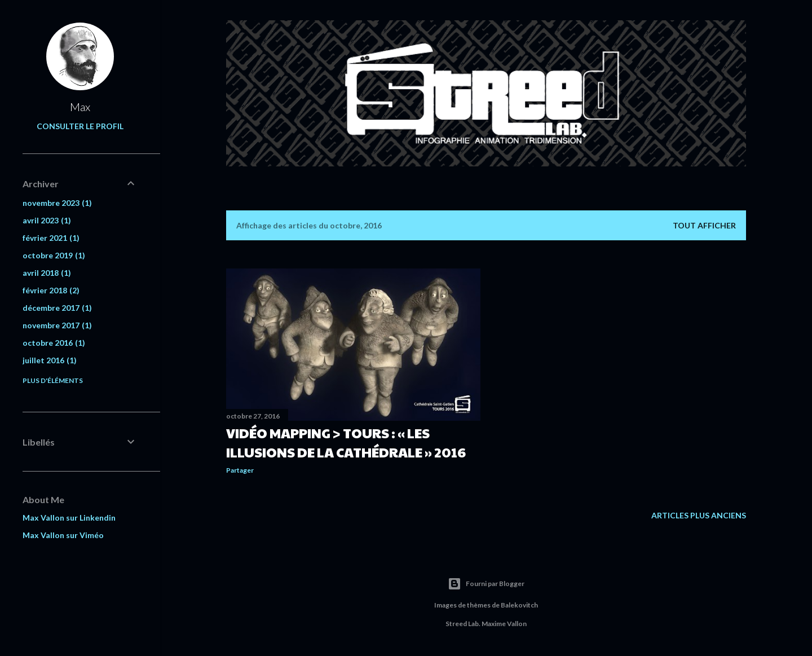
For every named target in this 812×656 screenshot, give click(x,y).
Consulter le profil (80, 126)
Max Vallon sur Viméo (63, 535)
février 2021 (51, 238)
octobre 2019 (54, 255)
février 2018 (51, 290)
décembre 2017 (57, 308)
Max (80, 107)
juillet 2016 (50, 360)
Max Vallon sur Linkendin (69, 518)
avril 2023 (47, 220)
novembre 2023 (57, 203)
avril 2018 (47, 273)
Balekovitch (519, 605)
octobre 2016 (54, 343)
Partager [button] (240, 470)
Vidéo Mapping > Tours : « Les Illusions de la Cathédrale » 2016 (346, 442)
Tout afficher (704, 225)
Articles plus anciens (699, 515)
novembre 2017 (57, 325)
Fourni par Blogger (486, 584)
